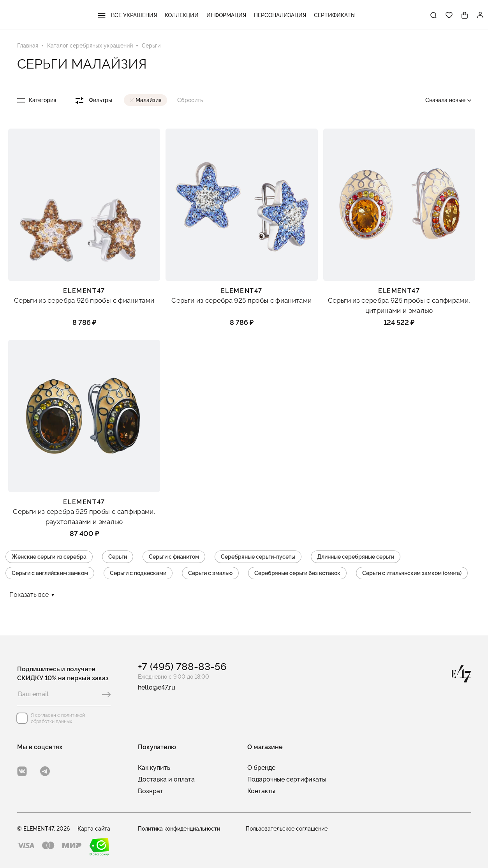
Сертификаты (335, 15)
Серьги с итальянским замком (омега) (412, 573)
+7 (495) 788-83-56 (182, 667)
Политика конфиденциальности (179, 829)
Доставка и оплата (166, 779)
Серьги (118, 557)
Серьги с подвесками (138, 573)
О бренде (261, 768)
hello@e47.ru (157, 687)
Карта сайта (94, 829)
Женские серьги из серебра (49, 557)
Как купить (154, 768)
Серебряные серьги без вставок (297, 573)
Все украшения (127, 15)
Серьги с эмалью (210, 573)
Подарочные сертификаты (287, 779)
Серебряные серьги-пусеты (258, 557)
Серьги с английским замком (50, 573)
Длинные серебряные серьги (356, 557)
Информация (226, 15)
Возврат (151, 791)
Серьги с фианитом (174, 557)
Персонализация (280, 15)
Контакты (261, 791)
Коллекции (182, 15)
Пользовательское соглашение (287, 829)
